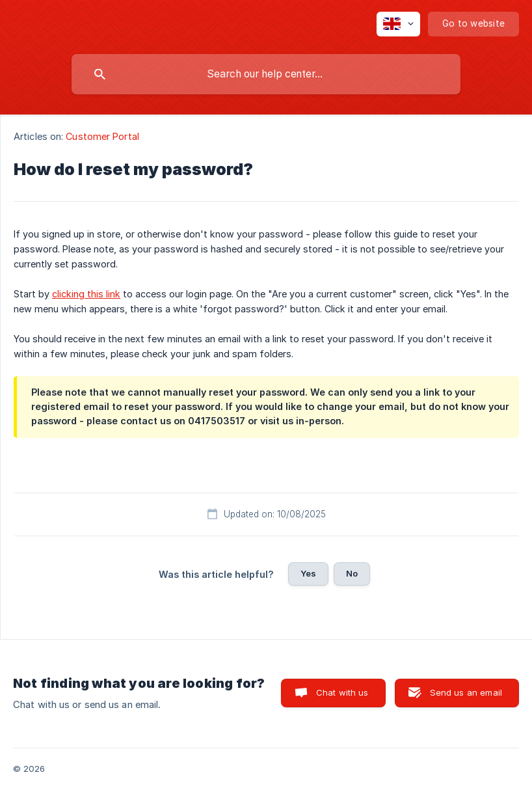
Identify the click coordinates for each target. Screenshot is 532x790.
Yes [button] (308, 573)
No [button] (352, 573)
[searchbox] (266, 74)
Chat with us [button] (342, 692)
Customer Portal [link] (102, 136)
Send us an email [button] (466, 692)
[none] (398, 24)
